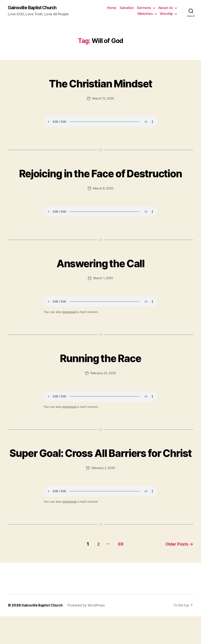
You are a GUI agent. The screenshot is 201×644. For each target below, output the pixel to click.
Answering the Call (100, 277)
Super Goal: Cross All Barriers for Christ (100, 474)
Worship (166, 14)
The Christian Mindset (100, 83)
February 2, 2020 (103, 497)
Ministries (145, 14)
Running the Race (100, 372)
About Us (166, 8)
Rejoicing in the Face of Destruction (100, 180)
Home (112, 8)
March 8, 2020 (103, 203)
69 (118, 572)
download (69, 326)
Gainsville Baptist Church (34, 8)
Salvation (127, 8)
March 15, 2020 (103, 99)
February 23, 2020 (103, 387)
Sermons (144, 8)
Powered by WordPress (88, 633)
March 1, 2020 (103, 293)
